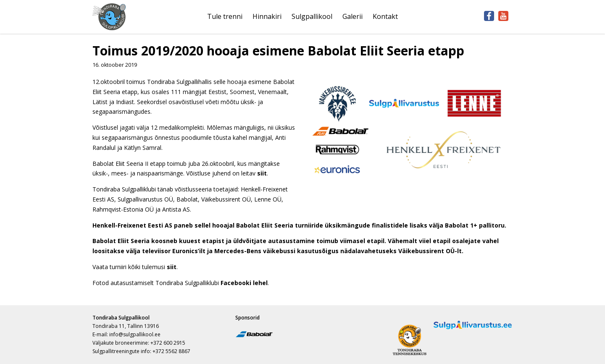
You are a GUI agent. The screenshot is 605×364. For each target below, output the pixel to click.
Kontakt (385, 16)
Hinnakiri (267, 16)
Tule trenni (225, 16)
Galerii (352, 16)
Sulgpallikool (312, 16)
